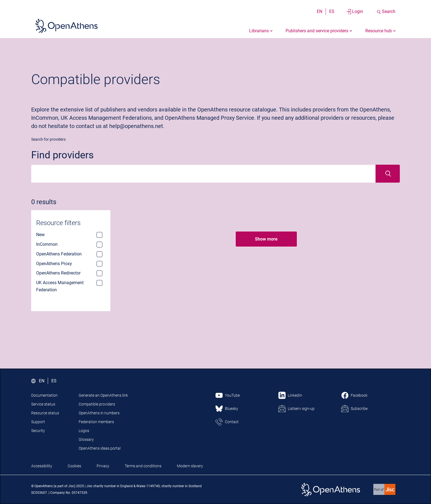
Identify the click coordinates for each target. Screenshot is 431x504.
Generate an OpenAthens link (103, 395)
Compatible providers (97, 404)
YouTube (232, 395)
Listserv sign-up (301, 409)
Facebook (359, 395)
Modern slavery (190, 466)
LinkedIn (295, 395)
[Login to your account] (355, 12)
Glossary (86, 439)
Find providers (62, 155)
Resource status (45, 413)
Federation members (96, 422)
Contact (232, 422)
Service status (43, 404)
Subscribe (359, 409)
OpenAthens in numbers (99, 413)
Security (38, 431)
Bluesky (232, 409)
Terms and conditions (143, 466)
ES (332, 11)
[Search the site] (386, 12)
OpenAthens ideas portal (100, 448)
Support (38, 422)
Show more (266, 239)
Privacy (103, 466)
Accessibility (42, 466)
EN (320, 11)
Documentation (44, 395)
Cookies (74, 466)
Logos (84, 431)
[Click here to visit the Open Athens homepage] (66, 26)
